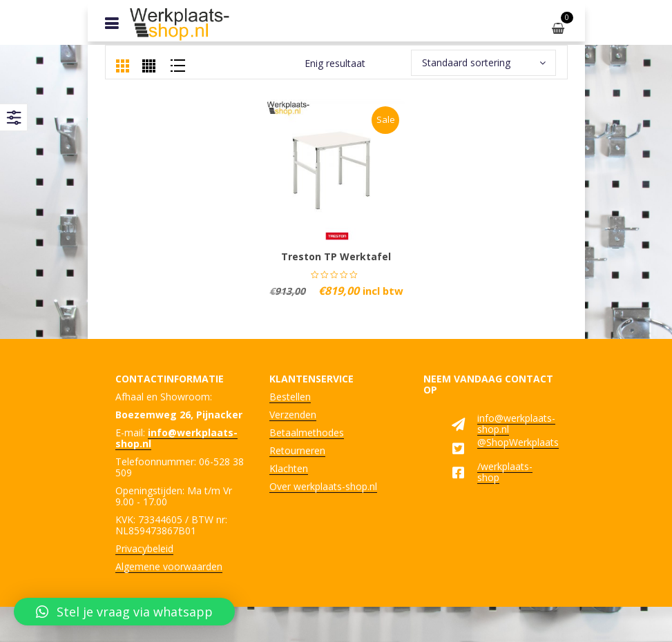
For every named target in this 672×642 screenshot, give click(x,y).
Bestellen (290, 397)
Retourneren (297, 450)
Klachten (289, 468)
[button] (124, 612)
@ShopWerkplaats (518, 442)
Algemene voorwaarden (169, 566)
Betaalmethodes (307, 432)
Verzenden (293, 415)
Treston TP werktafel (336, 256)
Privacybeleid (144, 548)
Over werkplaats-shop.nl (323, 486)
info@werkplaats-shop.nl (516, 424)
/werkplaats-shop (505, 472)
